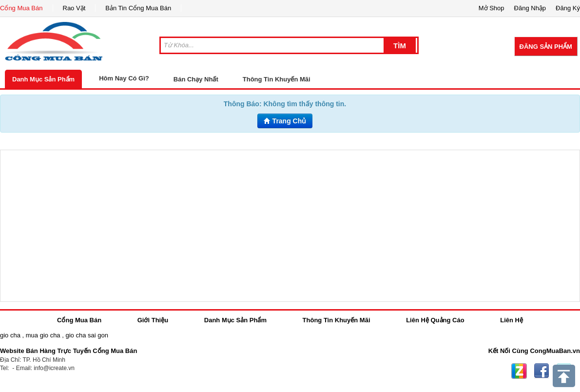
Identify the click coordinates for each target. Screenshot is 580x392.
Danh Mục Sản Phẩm (43, 79)
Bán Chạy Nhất (196, 79)
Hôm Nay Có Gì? (124, 78)
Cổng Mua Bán (21, 8)
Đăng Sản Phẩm (546, 47)
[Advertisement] (290, 226)
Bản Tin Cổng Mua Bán (138, 8)
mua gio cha (43, 335)
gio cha (10, 335)
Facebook (541, 371)
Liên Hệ (512, 320)
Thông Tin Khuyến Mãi (277, 79)
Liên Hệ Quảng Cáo (435, 320)
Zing (519, 371)
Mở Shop (492, 8)
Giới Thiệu (153, 320)
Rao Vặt (74, 8)
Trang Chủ (285, 121)
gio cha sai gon (87, 335)
